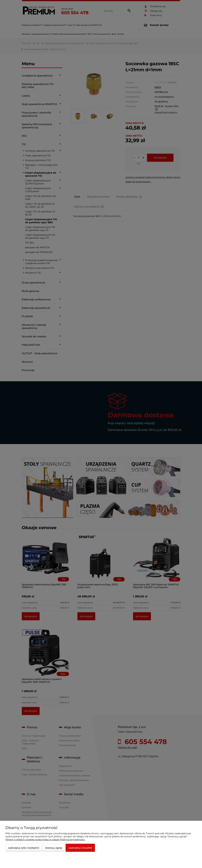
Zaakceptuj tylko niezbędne (24, 848)
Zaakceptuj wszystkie (80, 848)
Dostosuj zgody (54, 848)
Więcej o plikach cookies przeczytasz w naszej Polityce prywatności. (45, 839)
